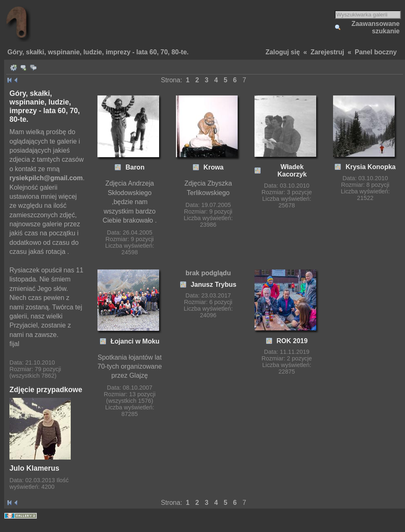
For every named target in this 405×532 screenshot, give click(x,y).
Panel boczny (376, 52)
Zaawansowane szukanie (376, 27)
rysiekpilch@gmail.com (46, 178)
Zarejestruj (327, 52)
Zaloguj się (283, 52)
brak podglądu (208, 273)
